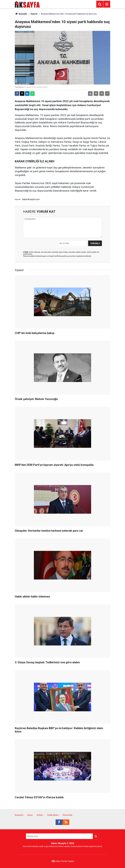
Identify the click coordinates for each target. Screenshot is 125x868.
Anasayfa (21, 14)
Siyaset (34, 14)
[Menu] (107, 4)
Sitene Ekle (67, 815)
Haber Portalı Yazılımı (65, 861)
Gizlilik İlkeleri (53, 815)
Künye (30, 815)
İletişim (40, 815)
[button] (96, 93)
